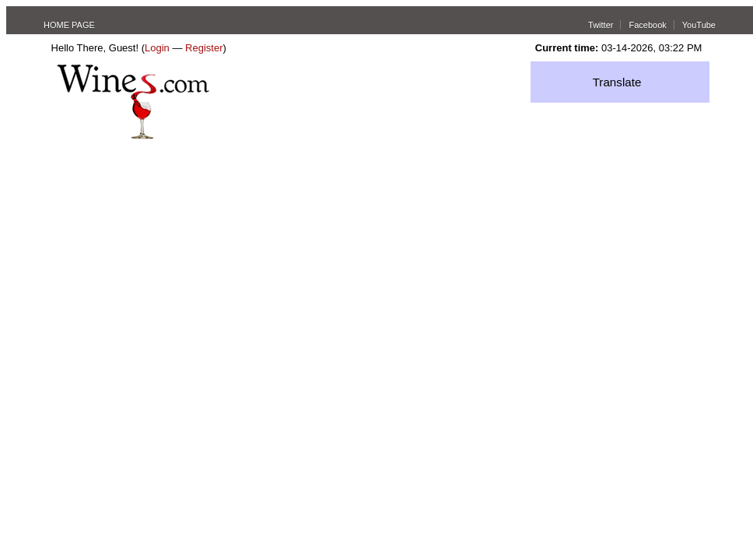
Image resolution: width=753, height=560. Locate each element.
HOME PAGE (69, 25)
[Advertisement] (169, 230)
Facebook (647, 25)
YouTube (699, 25)
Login (157, 48)
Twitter (601, 25)
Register (204, 48)
